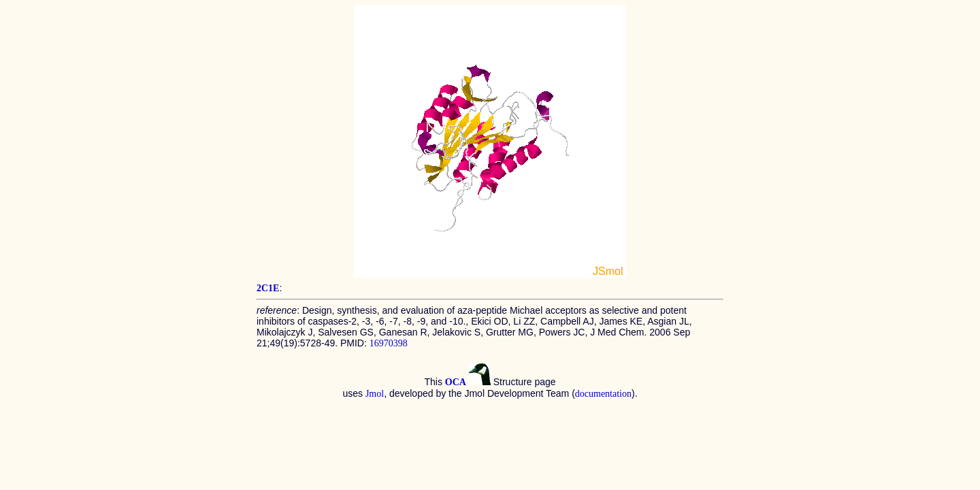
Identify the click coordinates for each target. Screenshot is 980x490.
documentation (603, 394)
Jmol (375, 394)
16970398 (389, 343)
